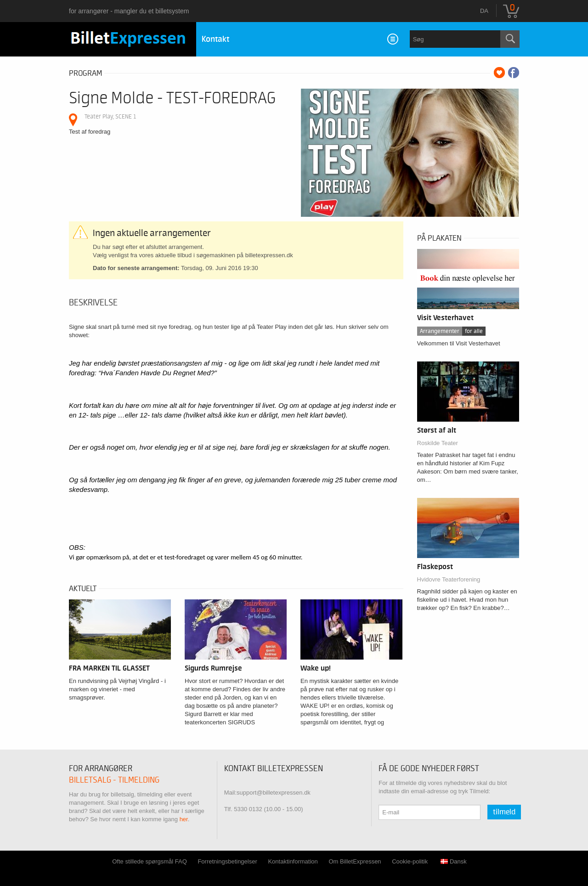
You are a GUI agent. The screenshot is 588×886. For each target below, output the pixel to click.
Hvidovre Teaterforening (449, 579)
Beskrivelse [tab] (93, 303)
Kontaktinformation (293, 861)
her (184, 819)
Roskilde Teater (438, 443)
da (484, 11)
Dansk (454, 861)
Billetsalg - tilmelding (114, 780)
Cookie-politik (410, 861)
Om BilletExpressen (355, 861)
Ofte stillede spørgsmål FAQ (150, 861)
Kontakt (215, 39)
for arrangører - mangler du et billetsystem (129, 11)
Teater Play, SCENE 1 (110, 116)
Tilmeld (504, 812)
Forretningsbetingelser (227, 861)
